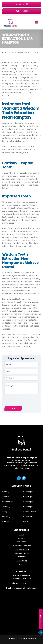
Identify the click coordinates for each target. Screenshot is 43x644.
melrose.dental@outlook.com (24, 588)
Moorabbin (10, 463)
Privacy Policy (22, 561)
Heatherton (20, 463)
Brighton (34, 458)
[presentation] (22, 402)
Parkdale (35, 465)
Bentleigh (26, 460)
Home (21, 534)
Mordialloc (16, 468)
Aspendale (26, 468)
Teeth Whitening (22, 549)
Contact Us (22, 557)
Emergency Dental (22, 553)
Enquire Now (22, 4)
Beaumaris (17, 465)
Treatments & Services (21, 546)
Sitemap (22, 564)
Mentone (27, 465)
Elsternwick (17, 460)
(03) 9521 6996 (22, 11)
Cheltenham (32, 463)
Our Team (22, 542)
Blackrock (8, 465)
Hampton (25, 458)
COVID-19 (21, 538)
